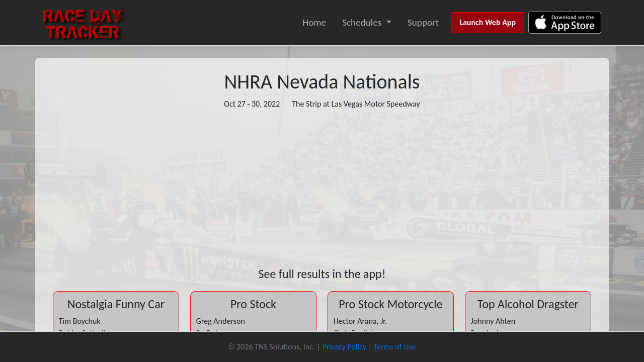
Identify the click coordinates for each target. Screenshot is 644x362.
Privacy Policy (345, 347)
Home (314, 22)
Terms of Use (395, 347)
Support (423, 22)
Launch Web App (488, 22)
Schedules (362, 22)
